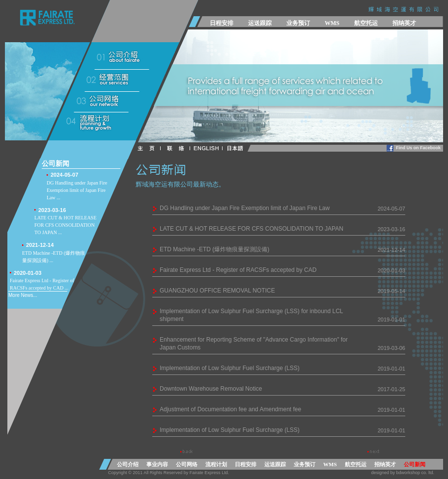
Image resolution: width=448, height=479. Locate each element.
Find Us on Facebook (418, 148)
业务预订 (298, 23)
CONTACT (178, 148)
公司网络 (187, 464)
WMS (332, 23)
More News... (23, 295)
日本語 (240, 148)
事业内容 (157, 464)
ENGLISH (209, 148)
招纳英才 (404, 23)
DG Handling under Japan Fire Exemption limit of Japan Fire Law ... (80, 186)
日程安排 (222, 23)
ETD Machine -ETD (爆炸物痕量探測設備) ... (55, 252)
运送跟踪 (260, 23)
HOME (149, 148)
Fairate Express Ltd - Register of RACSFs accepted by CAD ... (43, 280)
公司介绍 (128, 464)
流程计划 (216, 464)
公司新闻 (415, 464)
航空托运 (366, 23)
